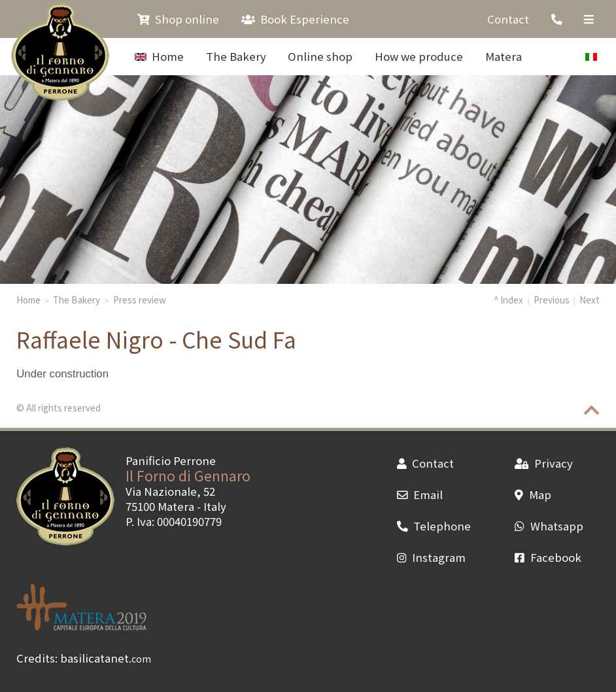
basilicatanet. (106, 658)
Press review (140, 300)
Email (420, 494)
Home (159, 56)
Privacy (543, 463)
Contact (508, 19)
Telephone (434, 526)
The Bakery (236, 56)
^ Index (508, 300)
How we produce (419, 56)
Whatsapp (549, 526)
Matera (504, 56)
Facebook (548, 557)
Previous (552, 300)
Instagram (431, 557)
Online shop (320, 56)
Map (533, 494)
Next (590, 300)
